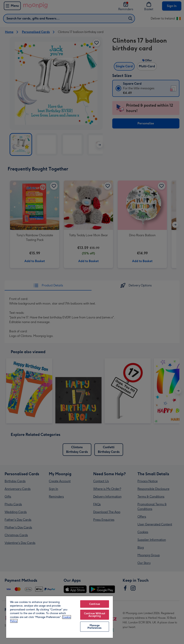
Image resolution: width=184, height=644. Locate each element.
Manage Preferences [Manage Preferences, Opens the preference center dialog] (94, 627)
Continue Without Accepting (95, 615)
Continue (95, 604)
